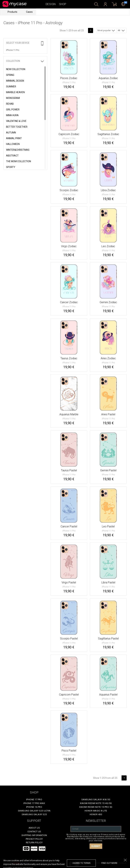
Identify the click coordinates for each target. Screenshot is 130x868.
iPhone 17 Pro (34, 800)
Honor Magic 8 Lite (96, 811)
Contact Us (34, 832)
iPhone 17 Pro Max (34, 803)
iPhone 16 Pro (34, 807)
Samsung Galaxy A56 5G (96, 800)
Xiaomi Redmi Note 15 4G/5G (96, 803)
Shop (63, 4)
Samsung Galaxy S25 (34, 814)
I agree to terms (81, 863)
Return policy (34, 843)
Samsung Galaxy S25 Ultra (34, 811)
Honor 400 (96, 814)
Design (51, 4)
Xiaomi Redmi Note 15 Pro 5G (96, 807)
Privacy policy (34, 839)
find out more (109, 863)
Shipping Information (34, 835)
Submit (96, 846)
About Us (34, 828)
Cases (29, 12)
